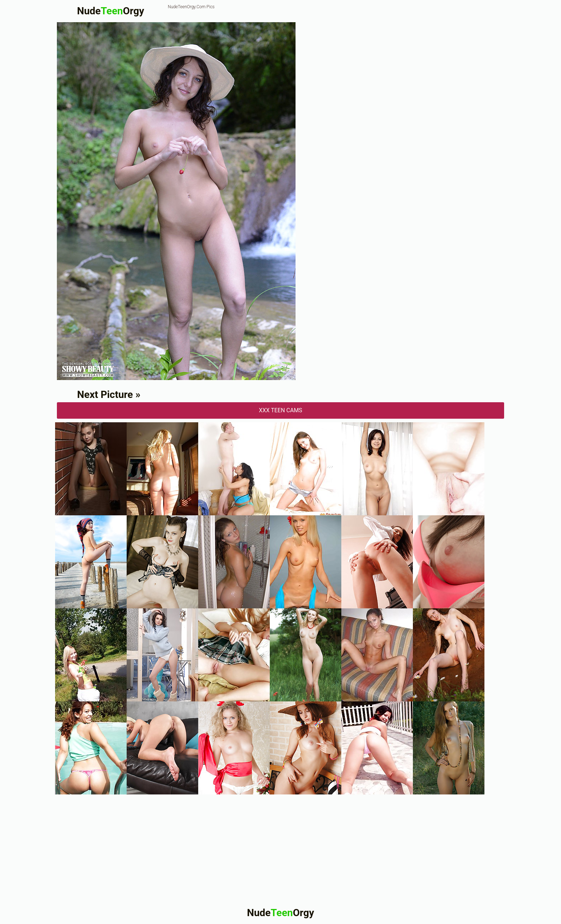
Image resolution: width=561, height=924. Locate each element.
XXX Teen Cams (280, 410)
